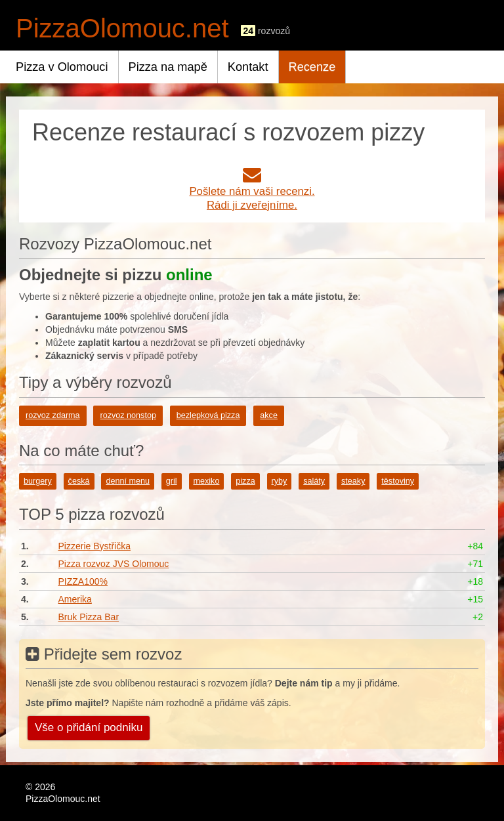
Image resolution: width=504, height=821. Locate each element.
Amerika (74, 599)
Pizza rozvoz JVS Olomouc (113, 564)
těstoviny (398, 481)
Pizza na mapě (168, 67)
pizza (245, 481)
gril (172, 481)
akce (269, 415)
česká (79, 481)
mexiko (207, 481)
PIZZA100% (82, 581)
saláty (314, 481)
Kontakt (248, 67)
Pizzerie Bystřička (94, 546)
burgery (38, 481)
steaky (353, 481)
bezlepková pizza (208, 415)
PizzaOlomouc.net (122, 28)
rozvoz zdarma (53, 415)
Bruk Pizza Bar (88, 617)
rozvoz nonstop (128, 415)
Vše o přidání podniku (89, 727)
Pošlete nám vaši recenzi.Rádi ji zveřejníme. (252, 191)
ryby (280, 481)
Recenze (312, 67)
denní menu (128, 481)
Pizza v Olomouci (62, 67)
